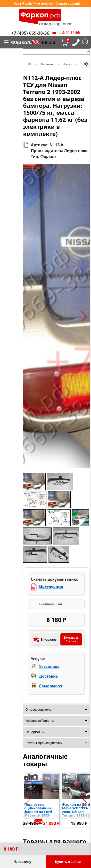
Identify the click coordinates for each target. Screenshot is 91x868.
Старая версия (67, 3)
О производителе (38, 709)
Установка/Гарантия (41, 721)
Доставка (48, 676)
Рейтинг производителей (44, 743)
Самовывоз (50, 686)
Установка (49, 666)
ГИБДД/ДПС (35, 732)
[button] (29, 316)
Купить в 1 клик (71, 639)
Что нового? (44, 3)
